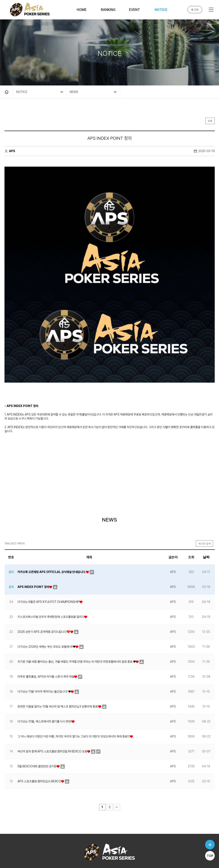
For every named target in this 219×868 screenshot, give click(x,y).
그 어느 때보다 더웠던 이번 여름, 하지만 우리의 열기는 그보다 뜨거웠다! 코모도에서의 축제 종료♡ (74, 704)
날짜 (206, 524)
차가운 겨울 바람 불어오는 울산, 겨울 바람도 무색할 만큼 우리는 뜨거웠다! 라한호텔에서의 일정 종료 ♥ (77, 629)
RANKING (108, 10)
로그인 (195, 10)
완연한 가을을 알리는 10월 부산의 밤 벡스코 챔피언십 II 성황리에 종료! (58, 674)
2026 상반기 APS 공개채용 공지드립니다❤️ (44, 599)
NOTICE (161, 10)
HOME (82, 10)
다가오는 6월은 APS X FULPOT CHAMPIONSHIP (49, 569)
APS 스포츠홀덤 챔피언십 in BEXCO (39, 749)
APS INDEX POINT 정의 (33, 554)
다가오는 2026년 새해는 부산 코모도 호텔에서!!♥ (46, 614)
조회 (191, 525)
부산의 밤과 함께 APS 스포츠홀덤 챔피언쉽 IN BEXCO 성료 (52, 719)
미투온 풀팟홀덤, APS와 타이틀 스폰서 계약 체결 (46, 644)
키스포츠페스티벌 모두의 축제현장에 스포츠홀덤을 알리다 (51, 584)
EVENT (134, 10)
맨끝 (117, 774)
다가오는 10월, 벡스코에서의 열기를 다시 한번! (45, 689)
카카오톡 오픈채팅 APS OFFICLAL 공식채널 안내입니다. (52, 539)
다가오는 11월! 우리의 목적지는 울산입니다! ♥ (44, 659)
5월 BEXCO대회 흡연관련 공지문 (37, 734)
